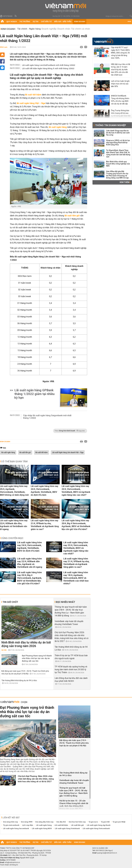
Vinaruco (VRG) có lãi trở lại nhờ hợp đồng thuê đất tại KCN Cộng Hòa (118, 143)
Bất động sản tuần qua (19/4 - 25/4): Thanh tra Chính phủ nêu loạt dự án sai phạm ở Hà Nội (74, 743)
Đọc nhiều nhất (65, 602)
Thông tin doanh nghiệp (111, 125)
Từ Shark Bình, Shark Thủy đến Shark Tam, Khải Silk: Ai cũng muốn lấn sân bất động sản (118, 154)
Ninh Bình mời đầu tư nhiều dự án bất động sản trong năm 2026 (26, 644)
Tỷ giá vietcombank (11, 825)
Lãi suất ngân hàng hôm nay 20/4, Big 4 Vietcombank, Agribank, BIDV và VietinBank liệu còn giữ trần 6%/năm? (76, 525)
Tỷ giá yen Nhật (119, 822)
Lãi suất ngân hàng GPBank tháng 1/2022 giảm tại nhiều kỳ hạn (34, 394)
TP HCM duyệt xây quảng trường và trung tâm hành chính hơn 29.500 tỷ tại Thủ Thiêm (71, 670)
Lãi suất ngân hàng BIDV (42, 828)
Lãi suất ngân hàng (44, 825)
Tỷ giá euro (93, 822)
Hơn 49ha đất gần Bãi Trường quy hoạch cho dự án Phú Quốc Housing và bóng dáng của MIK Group (117, 175)
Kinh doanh (80, 22)
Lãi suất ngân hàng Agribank (99, 825)
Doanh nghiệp (49, 29)
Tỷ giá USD (105, 822)
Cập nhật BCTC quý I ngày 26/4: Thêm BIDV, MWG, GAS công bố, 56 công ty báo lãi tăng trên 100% (120, 53)
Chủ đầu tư (46, 22)
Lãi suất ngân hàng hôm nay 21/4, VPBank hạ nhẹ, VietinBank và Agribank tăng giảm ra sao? (45, 525)
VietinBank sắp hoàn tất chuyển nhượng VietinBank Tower (74, 782)
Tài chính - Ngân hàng (29, 29)
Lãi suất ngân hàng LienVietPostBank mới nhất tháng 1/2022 (49, 65)
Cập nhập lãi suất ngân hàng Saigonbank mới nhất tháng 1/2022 (47, 417)
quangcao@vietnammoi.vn (107, 853)
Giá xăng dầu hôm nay (44, 822)
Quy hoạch (12, 22)
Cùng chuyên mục (12, 538)
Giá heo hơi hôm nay (77, 822)
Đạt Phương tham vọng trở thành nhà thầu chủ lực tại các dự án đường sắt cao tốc (37, 658)
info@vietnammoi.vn (12, 862)
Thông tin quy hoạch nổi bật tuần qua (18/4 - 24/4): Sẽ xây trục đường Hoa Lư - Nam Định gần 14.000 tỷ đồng (74, 792)
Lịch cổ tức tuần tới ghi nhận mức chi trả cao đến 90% (120, 84)
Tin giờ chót (10, 602)
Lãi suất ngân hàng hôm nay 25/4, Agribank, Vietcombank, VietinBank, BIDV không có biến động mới (14, 491)
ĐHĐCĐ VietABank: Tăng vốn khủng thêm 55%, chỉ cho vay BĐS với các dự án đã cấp (120, 100)
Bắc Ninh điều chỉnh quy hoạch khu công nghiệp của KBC (118, 164)
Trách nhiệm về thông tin (9, 865)
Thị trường (25, 22)
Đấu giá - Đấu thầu (63, 22)
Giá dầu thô (61, 822)
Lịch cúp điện (28, 825)
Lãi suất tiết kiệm (61, 825)
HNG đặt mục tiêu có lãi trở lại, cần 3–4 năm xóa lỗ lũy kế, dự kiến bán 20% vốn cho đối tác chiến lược (121, 70)
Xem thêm (125, 182)
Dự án (36, 22)
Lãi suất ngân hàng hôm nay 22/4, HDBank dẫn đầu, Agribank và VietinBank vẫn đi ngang (14, 525)
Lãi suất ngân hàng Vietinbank (67, 828)
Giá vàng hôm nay (10, 822)
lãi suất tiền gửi (25, 452)
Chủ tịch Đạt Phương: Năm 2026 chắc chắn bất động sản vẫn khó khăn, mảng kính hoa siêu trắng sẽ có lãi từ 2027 (36, 779)
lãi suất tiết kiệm (42, 452)
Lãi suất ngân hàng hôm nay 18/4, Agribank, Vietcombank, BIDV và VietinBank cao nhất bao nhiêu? (76, 578)
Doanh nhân (64, 29)
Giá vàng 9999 (27, 822)
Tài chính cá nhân (81, 29)
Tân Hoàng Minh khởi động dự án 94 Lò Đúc (19, 680)
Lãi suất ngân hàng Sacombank (16, 828)
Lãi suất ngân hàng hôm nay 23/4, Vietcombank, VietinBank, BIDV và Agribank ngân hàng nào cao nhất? (76, 491)
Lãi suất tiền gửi (77, 825)
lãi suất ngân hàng (8, 452)
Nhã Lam (4, 47)
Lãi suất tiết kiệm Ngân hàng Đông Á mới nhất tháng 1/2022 (48, 68)
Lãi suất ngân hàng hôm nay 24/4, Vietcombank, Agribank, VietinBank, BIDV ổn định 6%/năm (44, 491)
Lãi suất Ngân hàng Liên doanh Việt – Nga (68, 452)
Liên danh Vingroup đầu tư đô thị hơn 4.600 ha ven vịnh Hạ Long (118, 133)
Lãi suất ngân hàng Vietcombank (96, 828)
